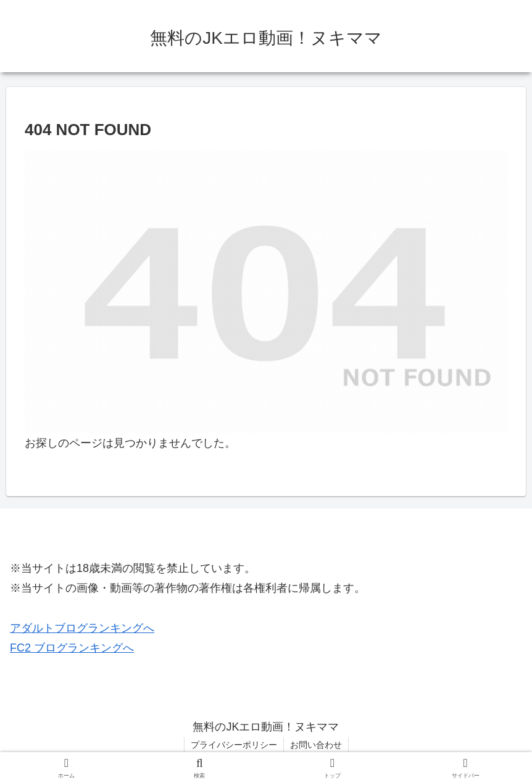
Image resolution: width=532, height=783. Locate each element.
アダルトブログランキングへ (82, 628)
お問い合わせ (316, 745)
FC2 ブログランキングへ (72, 648)
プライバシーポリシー (234, 745)
